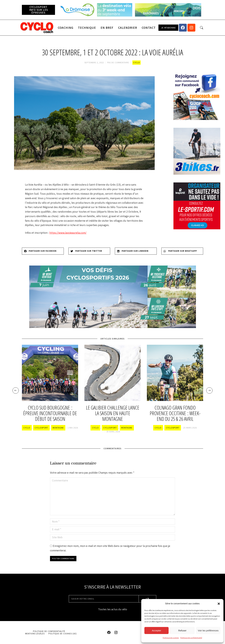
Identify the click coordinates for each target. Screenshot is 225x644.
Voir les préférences (208, 630)
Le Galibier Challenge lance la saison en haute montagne (113, 413)
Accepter (156, 630)
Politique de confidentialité (191, 638)
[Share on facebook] (43, 251)
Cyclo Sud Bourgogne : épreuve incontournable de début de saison (50, 413)
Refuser (182, 630)
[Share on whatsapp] (182, 251)
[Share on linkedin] (136, 251)
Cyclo (136, 63)
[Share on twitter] (89, 251)
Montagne (58, 428)
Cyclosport (41, 428)
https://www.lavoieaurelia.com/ (68, 233)
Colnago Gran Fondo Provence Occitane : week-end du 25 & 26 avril (175, 413)
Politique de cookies (171, 638)
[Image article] (50, 373)
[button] (219, 604)
